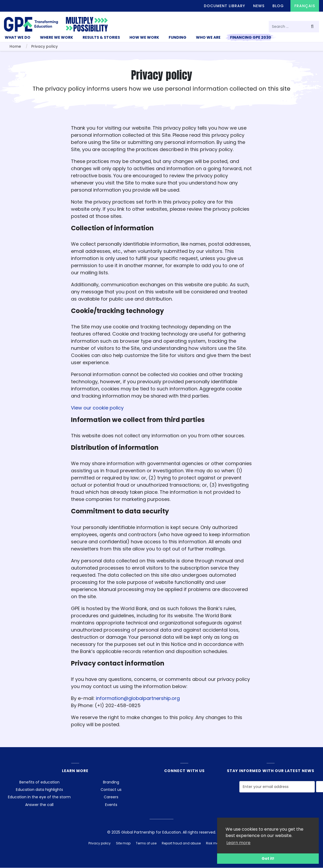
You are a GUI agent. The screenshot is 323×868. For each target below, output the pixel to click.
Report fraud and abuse (181, 843)
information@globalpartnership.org (138, 698)
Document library (225, 6)
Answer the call (39, 805)
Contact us (111, 790)
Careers (111, 797)
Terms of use (146, 843)
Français (305, 6)
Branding (111, 782)
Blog (278, 6)
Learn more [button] (238, 843)
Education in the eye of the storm (39, 797)
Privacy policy (100, 843)
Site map (123, 843)
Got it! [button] (268, 858)
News (259, 6)
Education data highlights (39, 790)
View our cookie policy (97, 408)
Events (111, 805)
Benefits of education (39, 782)
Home (15, 46)
